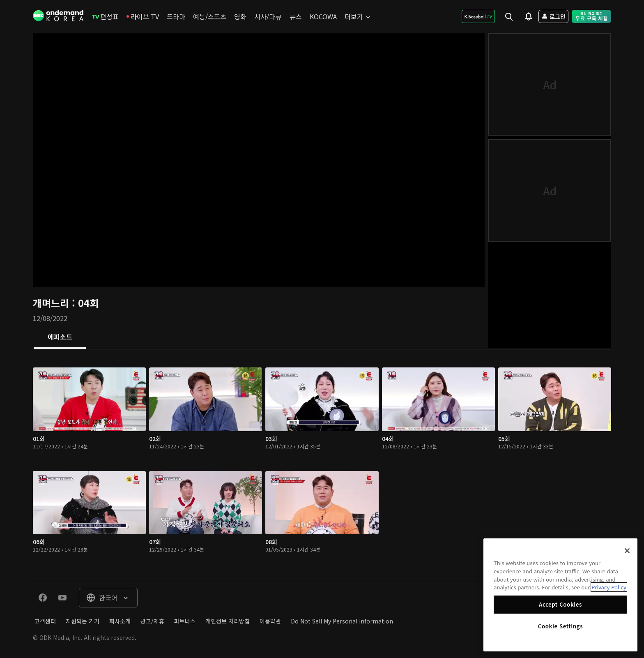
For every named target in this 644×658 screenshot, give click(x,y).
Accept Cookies (560, 604)
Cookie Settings (560, 626)
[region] (560, 595)
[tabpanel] (322, 465)
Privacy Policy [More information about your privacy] (609, 587)
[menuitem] (105, 16)
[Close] (627, 551)
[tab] (60, 337)
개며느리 (52, 303)
